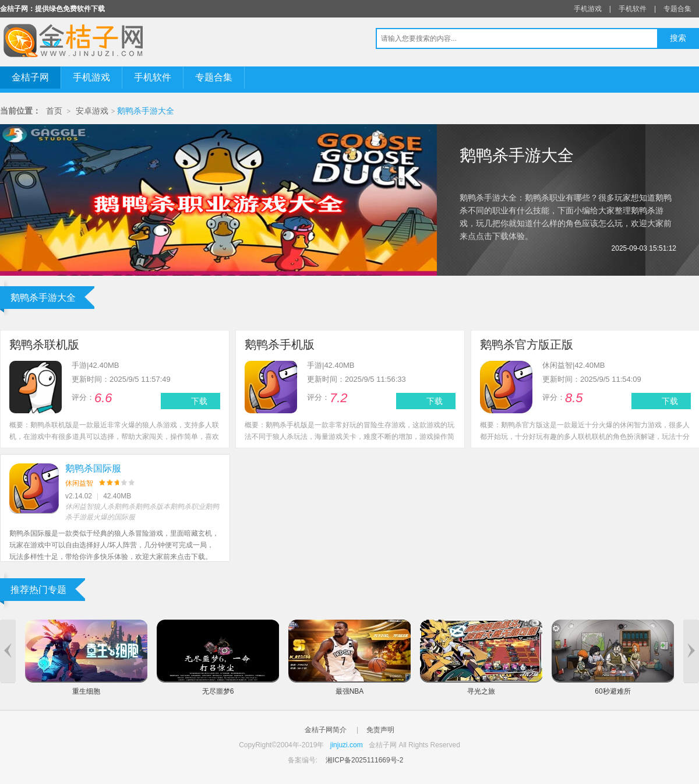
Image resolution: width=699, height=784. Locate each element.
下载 (199, 401)
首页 (54, 111)
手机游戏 (588, 9)
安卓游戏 (92, 111)
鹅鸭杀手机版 (280, 344)
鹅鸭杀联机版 (44, 344)
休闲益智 (79, 483)
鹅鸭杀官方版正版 (527, 344)
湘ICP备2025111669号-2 (364, 760)
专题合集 (677, 9)
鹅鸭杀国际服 (93, 468)
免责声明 (380, 730)
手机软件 (633, 9)
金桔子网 (30, 77)
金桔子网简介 (326, 730)
